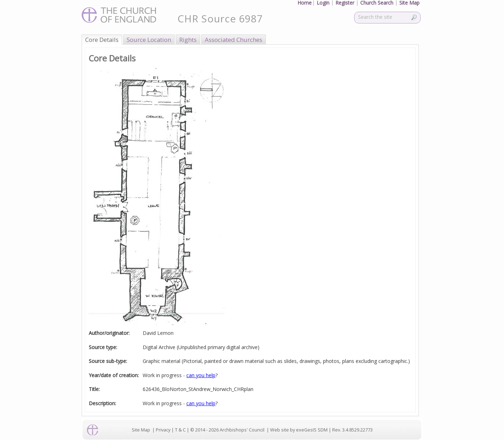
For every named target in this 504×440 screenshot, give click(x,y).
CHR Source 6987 (220, 18)
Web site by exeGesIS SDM (299, 430)
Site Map (141, 430)
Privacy (163, 430)
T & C (180, 430)
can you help (201, 375)
